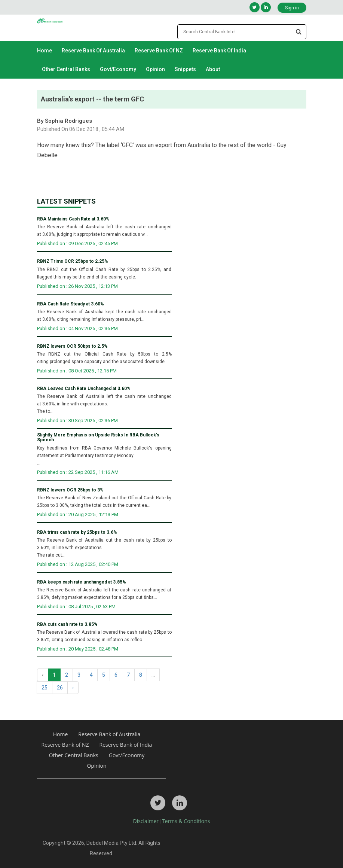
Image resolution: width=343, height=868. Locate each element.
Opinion (155, 69)
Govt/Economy (118, 69)
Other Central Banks (66, 69)
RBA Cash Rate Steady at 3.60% (71, 304)
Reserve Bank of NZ (159, 51)
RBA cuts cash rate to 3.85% (67, 625)
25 (45, 688)
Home (45, 51)
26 (60, 688)
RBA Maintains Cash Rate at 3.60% (73, 219)
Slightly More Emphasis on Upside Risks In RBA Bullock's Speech (98, 438)
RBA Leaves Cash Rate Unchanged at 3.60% (84, 389)
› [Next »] (73, 688)
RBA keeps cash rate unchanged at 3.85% (82, 582)
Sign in (292, 8)
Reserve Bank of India (219, 51)
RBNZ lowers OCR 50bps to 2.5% (72, 346)
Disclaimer (146, 821)
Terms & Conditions (186, 821)
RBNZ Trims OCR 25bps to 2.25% (73, 261)
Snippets (185, 69)
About (213, 69)
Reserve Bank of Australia (93, 51)
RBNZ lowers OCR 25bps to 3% (70, 490)
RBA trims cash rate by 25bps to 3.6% (77, 532)
